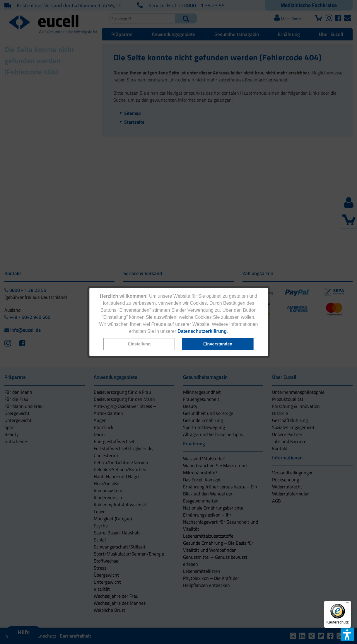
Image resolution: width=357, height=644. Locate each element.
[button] (139, 344)
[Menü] (348, 604)
